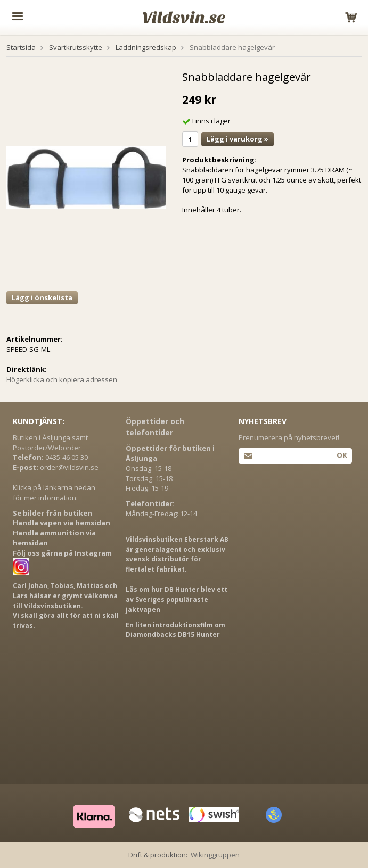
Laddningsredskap (146, 47)
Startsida (21, 47)
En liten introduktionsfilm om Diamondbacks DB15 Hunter (175, 630)
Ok (342, 455)
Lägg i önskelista (42, 297)
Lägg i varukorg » (238, 139)
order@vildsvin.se (69, 467)
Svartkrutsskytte (76, 47)
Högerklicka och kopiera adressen (62, 379)
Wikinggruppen (215, 855)
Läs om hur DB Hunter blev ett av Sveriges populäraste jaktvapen (177, 600)
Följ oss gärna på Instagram (62, 553)
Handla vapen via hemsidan (62, 523)
